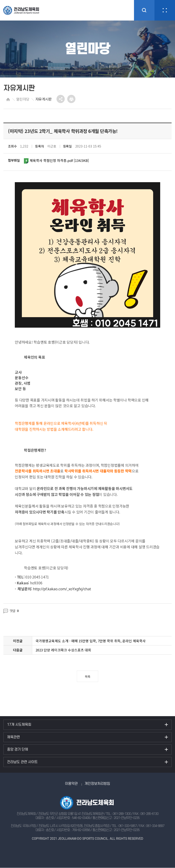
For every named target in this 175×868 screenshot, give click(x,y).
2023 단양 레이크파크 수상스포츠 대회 (63, 650)
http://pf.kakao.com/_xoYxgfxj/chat (62, 589)
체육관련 (13, 737)
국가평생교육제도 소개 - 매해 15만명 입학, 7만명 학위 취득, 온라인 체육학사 (91, 641)
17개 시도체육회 (19, 725)
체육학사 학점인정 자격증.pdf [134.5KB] (57, 161)
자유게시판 (43, 99)
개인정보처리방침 (97, 784)
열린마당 (23, 99)
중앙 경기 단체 (18, 749)
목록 (88, 676)
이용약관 (71, 784)
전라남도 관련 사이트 (22, 762)
